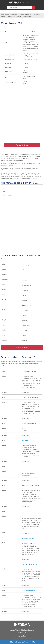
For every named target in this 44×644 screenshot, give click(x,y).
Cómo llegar (29, 56)
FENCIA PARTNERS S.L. (29, 467)
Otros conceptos (26, 265)
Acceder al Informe (22, 145)
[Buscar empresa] (20, 8)
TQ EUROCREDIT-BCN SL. (29, 424)
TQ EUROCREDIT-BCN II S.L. (30, 371)
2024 (4, 192)
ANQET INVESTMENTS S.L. (30, 591)
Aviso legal (22, 635)
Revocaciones (26, 325)
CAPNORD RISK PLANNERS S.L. (31, 398)
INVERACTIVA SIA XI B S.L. (30, 564)
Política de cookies (22, 637)
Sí (3, 188)
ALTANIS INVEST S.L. (28, 538)
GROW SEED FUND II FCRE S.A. (31, 486)
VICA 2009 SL (26, 441)
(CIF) (33, 32)
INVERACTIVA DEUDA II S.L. (30, 512)
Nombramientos (26, 305)
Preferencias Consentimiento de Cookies (22, 638)
